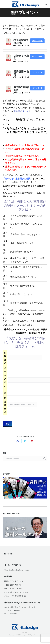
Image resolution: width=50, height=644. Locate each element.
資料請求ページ (21, 111)
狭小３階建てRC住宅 (21, 41)
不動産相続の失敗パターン (15, 585)
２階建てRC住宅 (21, 57)
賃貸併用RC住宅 (21, 73)
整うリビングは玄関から (14, 589)
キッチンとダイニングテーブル (16, 592)
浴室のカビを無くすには (14, 581)
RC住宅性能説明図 (21, 89)
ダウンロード (37, 41)
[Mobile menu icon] (4, 4)
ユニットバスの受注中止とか (15, 596)
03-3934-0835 (14, 610)
